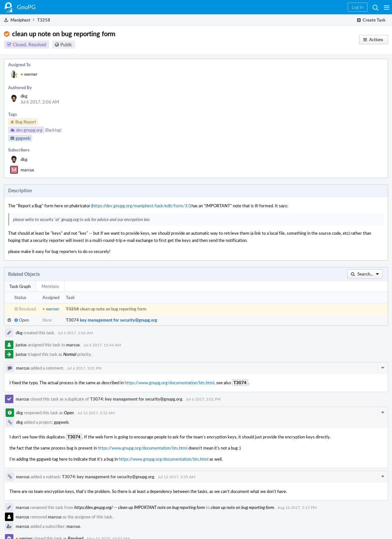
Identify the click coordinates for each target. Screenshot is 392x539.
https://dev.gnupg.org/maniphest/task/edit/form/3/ (141, 206)
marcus (27, 170)
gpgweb (61, 422)
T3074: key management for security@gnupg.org (136, 399)
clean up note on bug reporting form (113, 309)
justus (21, 345)
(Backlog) (53, 130)
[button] (387, 7)
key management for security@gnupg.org (119, 320)
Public (66, 45)
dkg (24, 96)
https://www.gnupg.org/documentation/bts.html (169, 383)
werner (29, 74)
